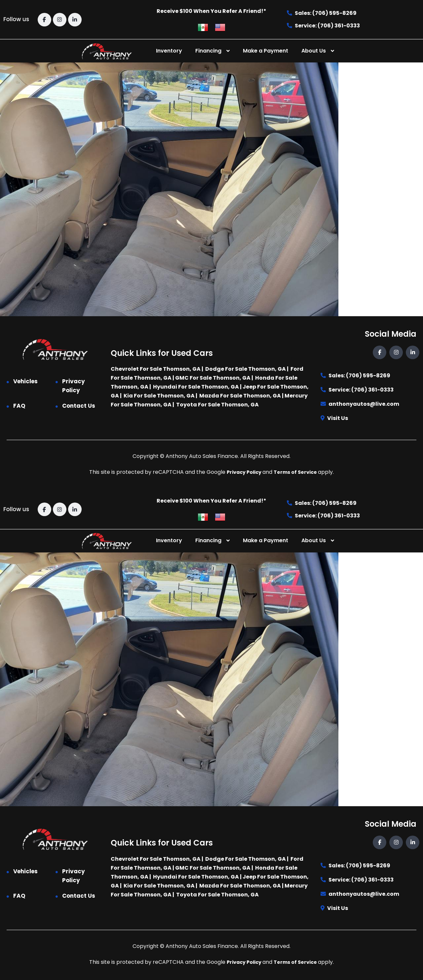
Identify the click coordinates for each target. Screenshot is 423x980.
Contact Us (79, 406)
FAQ (19, 406)
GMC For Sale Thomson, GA (213, 378)
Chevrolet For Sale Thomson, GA (156, 369)
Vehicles (25, 381)
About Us (314, 51)
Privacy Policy (74, 386)
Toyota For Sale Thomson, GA (217, 405)
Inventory (169, 51)
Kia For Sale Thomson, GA (159, 396)
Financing (208, 51)
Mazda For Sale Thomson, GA (240, 396)
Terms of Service (298, 472)
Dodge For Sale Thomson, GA (246, 369)
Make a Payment (266, 51)
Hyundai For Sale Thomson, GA (196, 387)
